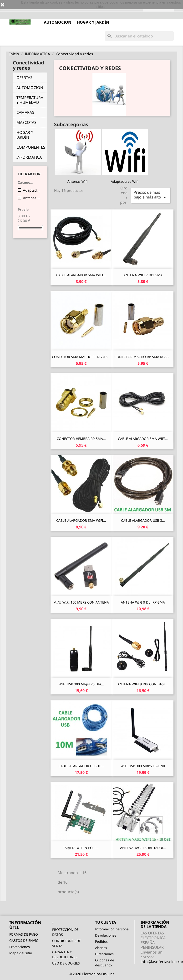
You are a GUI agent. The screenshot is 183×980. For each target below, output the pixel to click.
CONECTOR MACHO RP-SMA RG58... (143, 357)
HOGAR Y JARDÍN (93, 22)
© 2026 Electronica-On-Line (92, 974)
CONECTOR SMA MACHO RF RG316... (81, 357)
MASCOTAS (26, 122)
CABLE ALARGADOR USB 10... (81, 766)
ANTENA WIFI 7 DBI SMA (143, 275)
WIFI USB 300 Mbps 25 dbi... (81, 684)
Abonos (101, 948)
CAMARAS (25, 112)
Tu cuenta (106, 922)
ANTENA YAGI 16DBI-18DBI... (143, 848)
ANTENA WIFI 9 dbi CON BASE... (143, 684)
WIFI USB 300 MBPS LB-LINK (143, 766)
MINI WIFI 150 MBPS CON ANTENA (81, 602)
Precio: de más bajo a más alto (151, 195)
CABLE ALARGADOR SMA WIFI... (81, 275)
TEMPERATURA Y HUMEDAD (30, 100)
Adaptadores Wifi (32, 190)
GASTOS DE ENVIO (24, 941)
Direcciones (104, 954)
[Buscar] (139, 36)
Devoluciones (106, 935)
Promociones (20, 947)
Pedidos (101, 941)
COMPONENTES (31, 147)
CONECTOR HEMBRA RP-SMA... (81, 439)
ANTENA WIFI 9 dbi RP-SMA (143, 602)
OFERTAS (24, 78)
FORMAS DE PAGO (24, 934)
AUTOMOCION (58, 22)
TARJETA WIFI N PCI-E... (81, 848)
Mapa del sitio (21, 953)
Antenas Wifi (32, 198)
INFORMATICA (29, 157)
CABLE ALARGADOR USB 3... (143, 520)
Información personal (112, 929)
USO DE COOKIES (66, 963)
